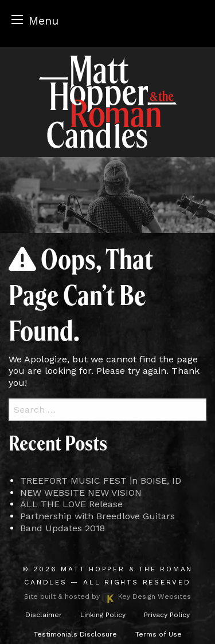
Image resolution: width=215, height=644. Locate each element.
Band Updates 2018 (62, 528)
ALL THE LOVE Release (71, 504)
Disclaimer (44, 615)
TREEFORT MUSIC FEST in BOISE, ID (101, 481)
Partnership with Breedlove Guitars (97, 516)
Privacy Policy (167, 615)
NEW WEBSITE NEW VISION (81, 493)
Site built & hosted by (107, 596)
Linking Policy (103, 615)
